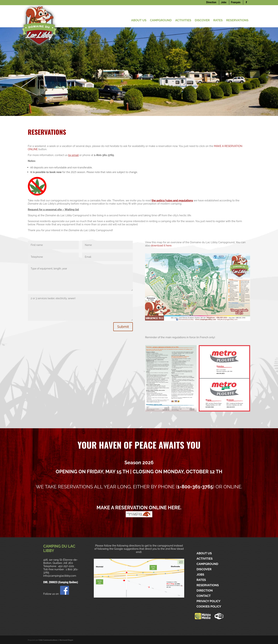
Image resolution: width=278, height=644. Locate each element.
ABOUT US (139, 20)
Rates (218, 20)
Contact (204, 596)
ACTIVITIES (183, 20)
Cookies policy (209, 607)
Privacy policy (209, 601)
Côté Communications (48, 640)
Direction (211, 2)
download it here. (162, 246)
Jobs (224, 2)
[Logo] (246, 2)
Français (236, 2)
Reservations (237, 20)
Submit (123, 327)
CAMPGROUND (161, 20)
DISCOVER (202, 20)
